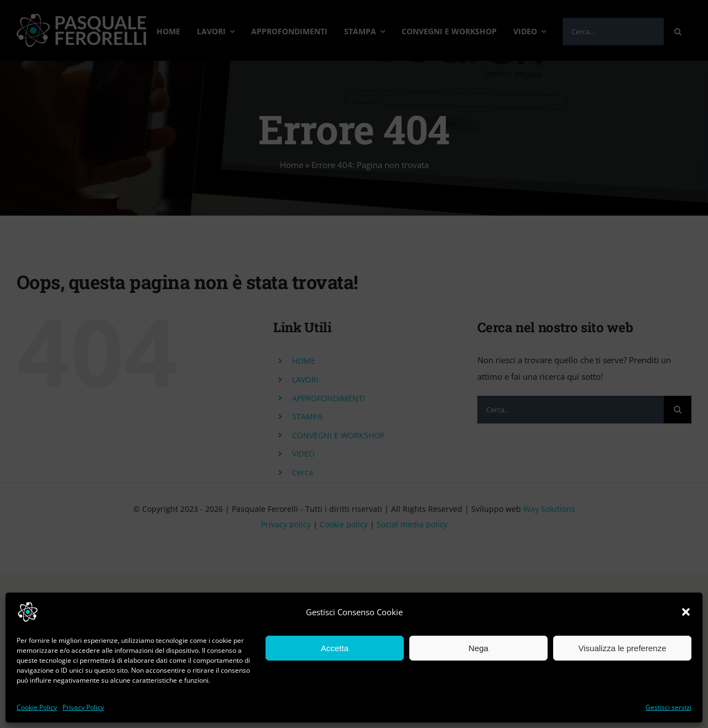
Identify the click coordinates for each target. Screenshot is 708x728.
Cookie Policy (37, 707)
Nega (478, 648)
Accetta (335, 648)
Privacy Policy (83, 707)
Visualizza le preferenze (623, 648)
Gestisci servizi (668, 707)
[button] (686, 612)
